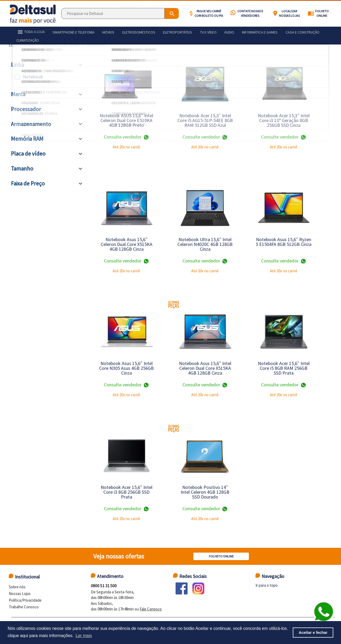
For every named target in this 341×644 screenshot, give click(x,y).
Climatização (312, 31)
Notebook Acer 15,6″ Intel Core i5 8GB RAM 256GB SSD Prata (284, 368)
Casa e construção (279, 31)
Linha (17, 65)
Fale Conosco (151, 609)
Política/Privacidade (25, 600)
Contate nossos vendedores (250, 13)
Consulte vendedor (127, 137)
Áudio (211, 31)
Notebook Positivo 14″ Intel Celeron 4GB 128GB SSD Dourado (205, 492)
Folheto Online (322, 13)
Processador (26, 109)
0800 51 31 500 (104, 586)
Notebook (33, 77)
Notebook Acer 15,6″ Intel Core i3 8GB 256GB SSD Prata (127, 492)
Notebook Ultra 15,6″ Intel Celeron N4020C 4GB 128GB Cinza (205, 244)
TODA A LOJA (29, 31)
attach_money (191, 13)
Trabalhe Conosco (24, 607)
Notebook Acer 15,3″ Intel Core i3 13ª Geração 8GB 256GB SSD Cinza (284, 120)
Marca (18, 94)
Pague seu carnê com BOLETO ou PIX (209, 13)
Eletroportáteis (165, 31)
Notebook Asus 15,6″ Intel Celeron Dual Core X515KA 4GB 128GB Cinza (205, 368)
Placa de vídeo (28, 154)
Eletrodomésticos (129, 31)
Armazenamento (31, 124)
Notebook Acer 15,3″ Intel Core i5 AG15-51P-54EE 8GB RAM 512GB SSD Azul (205, 120)
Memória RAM (27, 139)
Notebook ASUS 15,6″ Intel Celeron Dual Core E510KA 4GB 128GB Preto (126, 120)
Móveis (102, 31)
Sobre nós (17, 587)
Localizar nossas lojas (289, 13)
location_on (275, 13)
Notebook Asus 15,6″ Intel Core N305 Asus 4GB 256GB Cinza (126, 368)
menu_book (311, 13)
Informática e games (239, 31)
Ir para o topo (267, 585)
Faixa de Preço (28, 183)
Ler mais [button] (84, 636)
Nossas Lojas (20, 594)
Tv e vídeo (193, 31)
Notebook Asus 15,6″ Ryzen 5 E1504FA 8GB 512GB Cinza (284, 242)
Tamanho (22, 169)
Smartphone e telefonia (70, 31)
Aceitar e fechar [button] (313, 633)
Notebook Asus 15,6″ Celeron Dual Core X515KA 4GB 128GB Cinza (127, 244)
